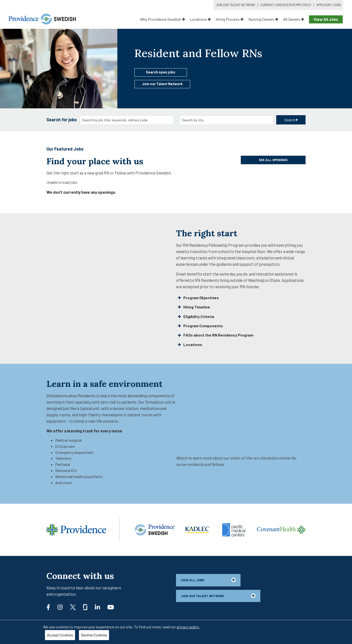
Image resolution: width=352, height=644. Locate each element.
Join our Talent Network (162, 84)
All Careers (294, 19)
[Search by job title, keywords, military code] (127, 120)
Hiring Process (230, 19)
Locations (200, 19)
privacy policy (188, 627)
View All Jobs (326, 19)
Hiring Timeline (194, 307)
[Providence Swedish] (42, 18)
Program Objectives (198, 298)
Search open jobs (161, 72)
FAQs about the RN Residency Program (216, 335)
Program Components (200, 326)
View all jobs (208, 580)
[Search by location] (226, 120)
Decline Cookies (94, 635)
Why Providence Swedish (163, 19)
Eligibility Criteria (196, 316)
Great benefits (189, 274)
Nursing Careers (263, 19)
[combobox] (127, 120)
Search (291, 120)
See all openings (273, 160)
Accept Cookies (60, 635)
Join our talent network (218, 596)
